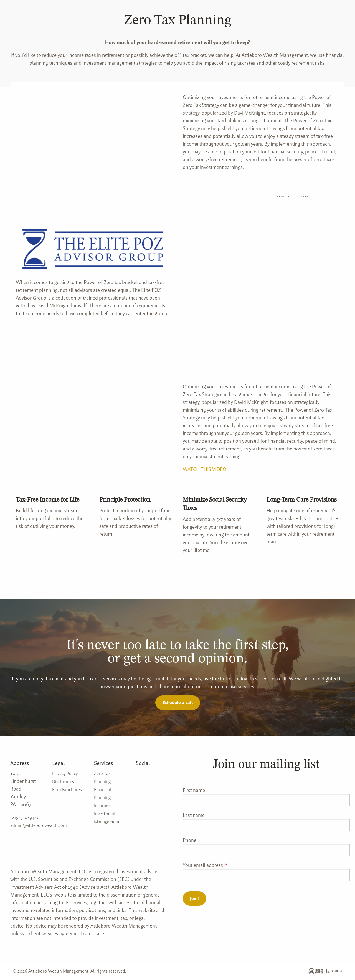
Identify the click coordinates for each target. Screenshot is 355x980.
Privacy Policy (65, 773)
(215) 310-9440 (25, 817)
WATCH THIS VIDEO (205, 469)
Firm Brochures (67, 790)
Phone (190, 840)
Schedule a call (178, 702)
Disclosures (63, 782)
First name (194, 790)
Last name (194, 815)
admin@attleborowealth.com (39, 825)
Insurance (103, 806)
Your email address (225, 865)
